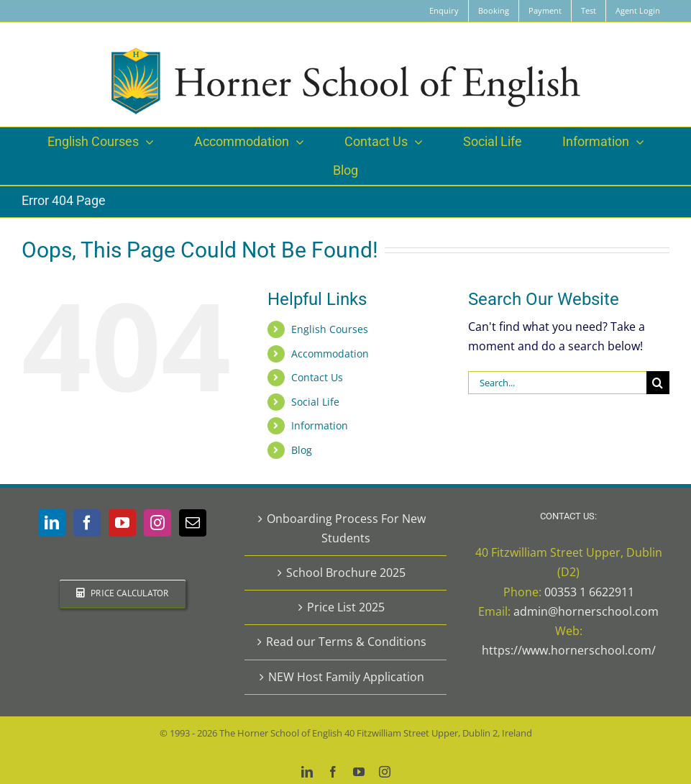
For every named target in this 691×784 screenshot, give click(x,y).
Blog (302, 450)
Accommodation (330, 354)
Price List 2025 (346, 607)
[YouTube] (122, 523)
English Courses (330, 329)
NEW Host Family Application (346, 677)
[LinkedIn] (52, 523)
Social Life (315, 402)
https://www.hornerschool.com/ (569, 650)
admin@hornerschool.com (586, 611)
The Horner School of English (281, 733)
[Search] (658, 383)
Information (320, 425)
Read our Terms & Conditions (346, 642)
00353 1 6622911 (589, 592)
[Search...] (557, 383)
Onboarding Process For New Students (346, 528)
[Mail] (193, 523)
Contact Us (317, 377)
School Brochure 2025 (346, 573)
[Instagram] (157, 523)
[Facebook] (87, 523)
